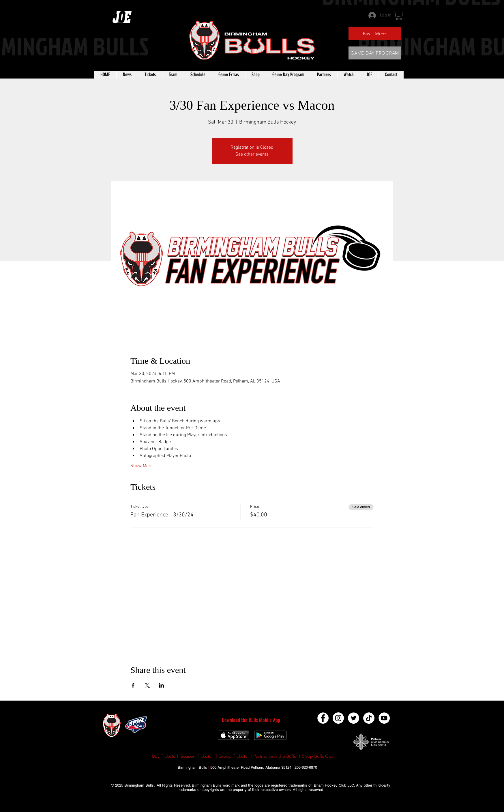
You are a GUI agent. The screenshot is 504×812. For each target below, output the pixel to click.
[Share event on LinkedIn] (161, 685)
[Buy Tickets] (375, 34)
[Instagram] (338, 718)
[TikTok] (369, 718)
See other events (252, 154)
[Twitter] (354, 718)
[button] (399, 15)
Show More (142, 466)
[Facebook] (323, 718)
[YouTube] (384, 718)
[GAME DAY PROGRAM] (375, 53)
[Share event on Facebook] (133, 685)
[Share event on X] (147, 685)
